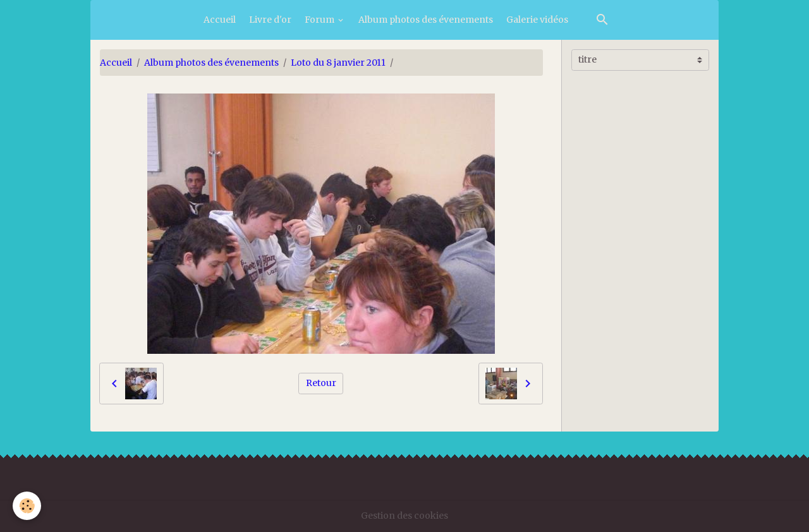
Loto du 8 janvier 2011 (338, 63)
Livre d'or (270, 20)
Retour (321, 383)
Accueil (220, 20)
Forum (320, 20)
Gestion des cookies (404, 516)
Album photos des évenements (426, 20)
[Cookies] (27, 506)
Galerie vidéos (537, 20)
